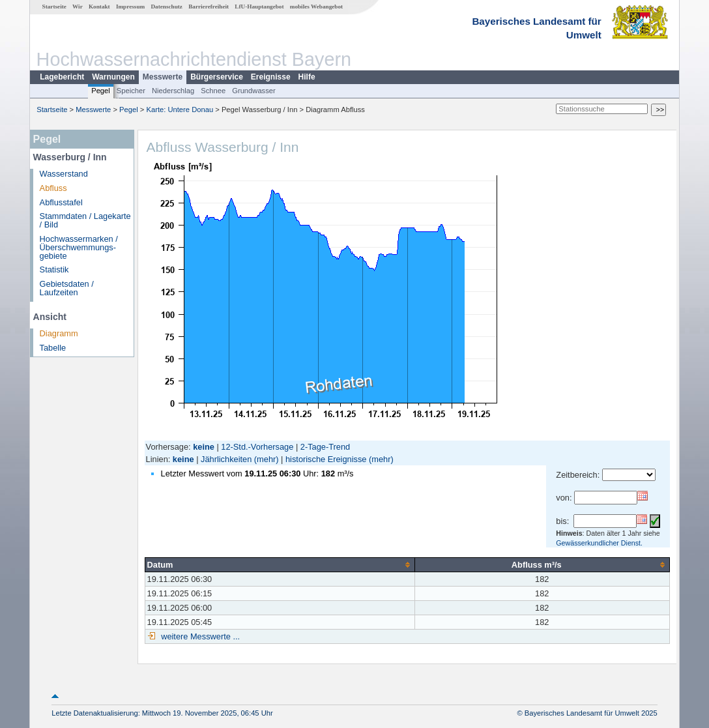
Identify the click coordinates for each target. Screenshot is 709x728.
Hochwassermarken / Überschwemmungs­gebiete (79, 247)
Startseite (54, 7)
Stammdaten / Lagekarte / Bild (85, 220)
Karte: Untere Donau (180, 109)
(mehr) (267, 459)
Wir (78, 7)
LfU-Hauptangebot (259, 7)
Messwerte (163, 77)
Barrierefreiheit (209, 7)
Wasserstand (64, 174)
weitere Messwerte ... (199, 636)
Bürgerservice (217, 77)
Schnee (213, 91)
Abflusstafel (61, 202)
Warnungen (113, 77)
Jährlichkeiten (226, 459)
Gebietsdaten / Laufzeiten (67, 288)
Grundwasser (254, 91)
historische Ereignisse (326, 459)
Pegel (101, 91)
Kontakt (99, 7)
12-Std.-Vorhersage (257, 447)
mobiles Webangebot (316, 7)
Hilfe (307, 77)
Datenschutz (166, 7)
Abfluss (53, 188)
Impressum (130, 7)
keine (183, 459)
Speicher (131, 91)
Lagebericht (62, 77)
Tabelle (53, 348)
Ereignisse (271, 77)
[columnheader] (280, 564)
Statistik (54, 269)
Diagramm (59, 333)
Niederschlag (173, 91)
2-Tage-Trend (325, 447)
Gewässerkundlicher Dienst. (599, 543)
